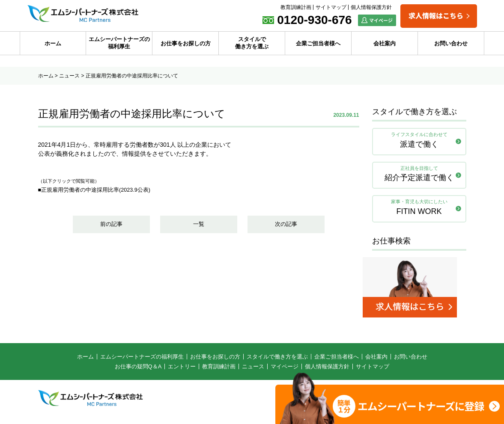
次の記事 (286, 226)
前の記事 (111, 226)
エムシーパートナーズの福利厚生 (119, 43)
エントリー (182, 372)
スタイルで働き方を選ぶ (252, 43)
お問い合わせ (451, 43)
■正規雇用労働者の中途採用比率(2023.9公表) (99, 190)
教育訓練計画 (296, 7)
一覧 (199, 226)
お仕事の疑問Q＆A (138, 372)
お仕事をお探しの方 (186, 43)
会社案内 (385, 43)
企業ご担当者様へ (318, 43)
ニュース (69, 76)
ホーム (53, 43)
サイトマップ (331, 7)
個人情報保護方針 (371, 7)
